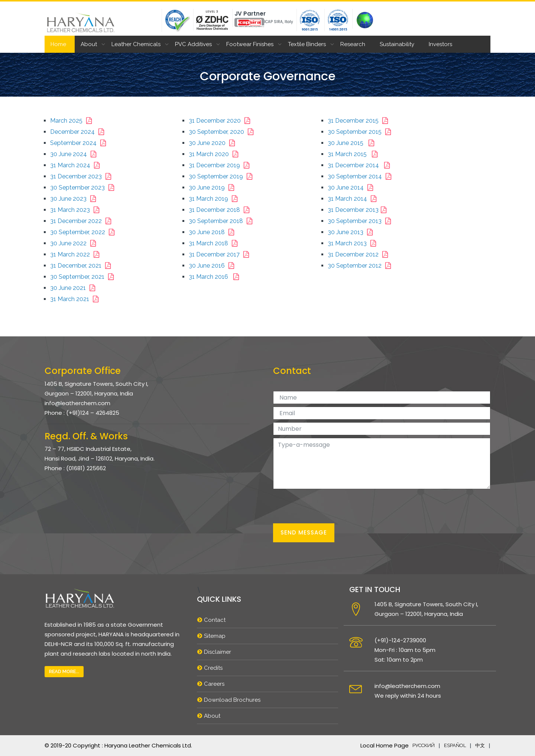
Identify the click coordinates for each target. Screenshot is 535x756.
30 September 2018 (222, 221)
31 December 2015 (359, 121)
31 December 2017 (221, 254)
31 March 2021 (76, 299)
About (89, 44)
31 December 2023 (82, 176)
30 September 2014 (361, 176)
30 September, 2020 (223, 132)
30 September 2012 (361, 266)
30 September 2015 (361, 132)
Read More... (64, 671)
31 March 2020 (215, 154)
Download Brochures (232, 700)
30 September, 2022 (84, 232)
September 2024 (80, 143)
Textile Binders (307, 44)
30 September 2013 (361, 221)
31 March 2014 (354, 199)
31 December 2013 (359, 210)
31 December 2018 (221, 210)
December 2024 (79, 132)
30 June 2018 (213, 232)
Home (58, 44)
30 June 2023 (75, 199)
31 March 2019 (215, 199)
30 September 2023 (84, 188)
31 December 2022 (82, 221)
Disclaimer (218, 652)
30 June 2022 (75, 243)
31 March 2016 (215, 277)
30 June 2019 (213, 188)
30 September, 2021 (84, 277)
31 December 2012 (359, 254)
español (455, 745)
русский (424, 745)
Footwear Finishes (250, 44)
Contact (215, 620)
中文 (480, 745)
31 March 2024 (77, 165)
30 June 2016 (213, 266)
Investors (440, 44)
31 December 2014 (360, 165)
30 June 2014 (352, 188)
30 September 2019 (222, 176)
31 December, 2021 (82, 266)
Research (353, 44)
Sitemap (215, 636)
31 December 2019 (221, 165)
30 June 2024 (75, 154)
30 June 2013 (352, 232)
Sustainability (397, 44)
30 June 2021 (74, 288)
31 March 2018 (215, 243)
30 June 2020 (213, 143)
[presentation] (330, 506)
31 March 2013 (354, 243)
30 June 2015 (353, 143)
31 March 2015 (354, 154)
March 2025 (73, 121)
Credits (213, 668)
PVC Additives (193, 44)
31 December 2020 (221, 121)
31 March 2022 (76, 254)
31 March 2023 (76, 210)
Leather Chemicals (136, 44)
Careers (214, 684)
